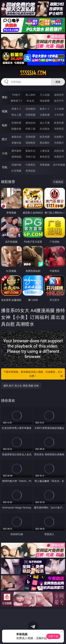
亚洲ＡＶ (16, 109)
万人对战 (45, 95)
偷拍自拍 (30, 123)
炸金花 (30, 101)
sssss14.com (33, 73)
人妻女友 (45, 151)
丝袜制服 (30, 115)
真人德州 (30, 95)
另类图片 (59, 143)
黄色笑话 (45, 157)
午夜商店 (30, 165)
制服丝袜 (16, 129)
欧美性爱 (59, 123)
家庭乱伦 (30, 151)
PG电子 (16, 95)
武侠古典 (59, 151)
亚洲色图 (30, 137)
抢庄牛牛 (59, 101)
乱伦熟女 (45, 129)
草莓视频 (45, 165)
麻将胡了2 (16, 101)
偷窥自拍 (16, 137)
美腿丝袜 (16, 143)
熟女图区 (45, 143)
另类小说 (30, 157)
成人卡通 (45, 123)
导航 (5, 167)
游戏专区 (59, 95)
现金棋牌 (45, 101)
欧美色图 (45, 137)
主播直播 (45, 115)
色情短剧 (30, 171)
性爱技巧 (59, 157)
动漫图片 (59, 137)
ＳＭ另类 (59, 115)
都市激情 (16, 151)
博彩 (5, 97)
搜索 (58, 82)
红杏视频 (16, 171)
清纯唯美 (30, 143)
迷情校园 (16, 157)
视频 (5, 111)
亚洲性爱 (16, 123)
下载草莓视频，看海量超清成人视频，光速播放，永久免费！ (33, 374)
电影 (5, 125)
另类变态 (59, 129)
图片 (5, 139)
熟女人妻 (16, 115)
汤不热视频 (59, 165)
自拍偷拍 (30, 109)
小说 (5, 153)
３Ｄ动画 (59, 109)
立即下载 (53, 636)
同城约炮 (16, 165)
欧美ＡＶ (45, 109)
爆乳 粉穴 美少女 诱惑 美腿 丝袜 (21, 386)
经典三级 (30, 129)
